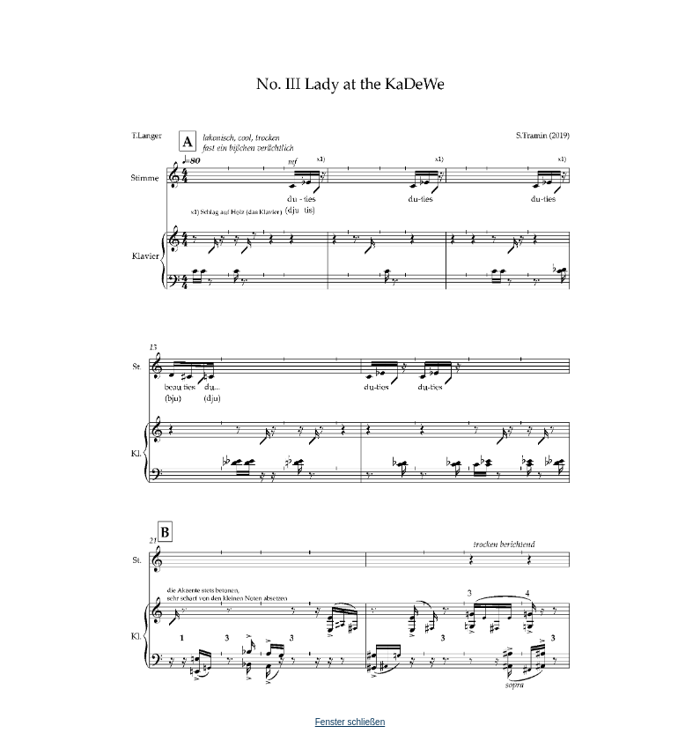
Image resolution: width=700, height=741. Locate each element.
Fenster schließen (350, 722)
